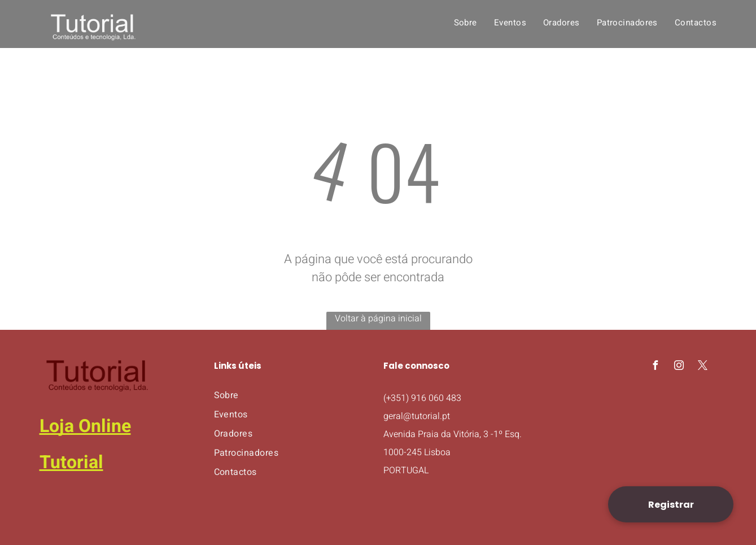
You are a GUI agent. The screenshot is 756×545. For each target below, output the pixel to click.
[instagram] (679, 367)
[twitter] (703, 367)
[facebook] (656, 367)
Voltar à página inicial (378, 319)
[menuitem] (466, 23)
